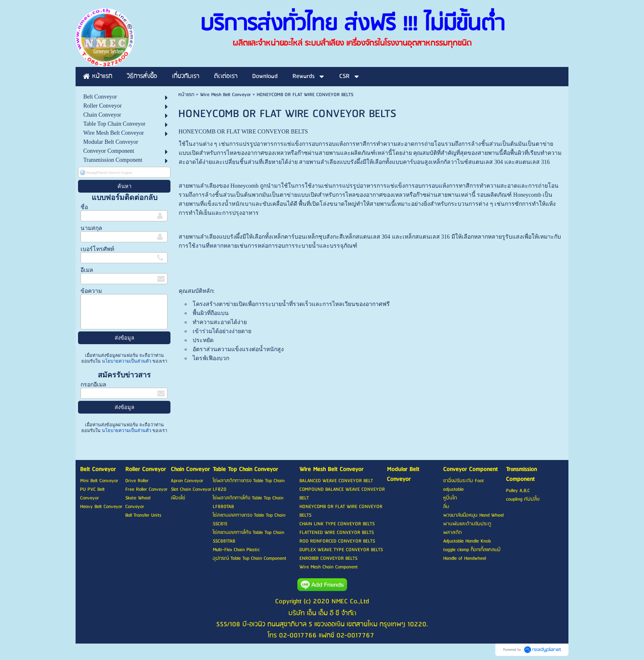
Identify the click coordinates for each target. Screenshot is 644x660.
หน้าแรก (186, 95)
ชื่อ (84, 207)
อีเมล (87, 270)
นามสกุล (91, 228)
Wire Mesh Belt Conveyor (225, 95)
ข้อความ (91, 291)
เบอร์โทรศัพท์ (97, 249)
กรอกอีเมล (93, 385)
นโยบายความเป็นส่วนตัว (126, 361)
